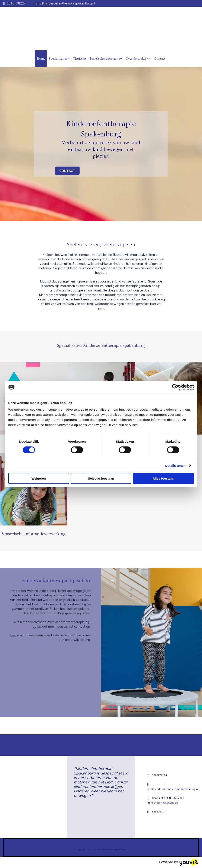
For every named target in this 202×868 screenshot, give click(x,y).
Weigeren (39, 478)
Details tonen (175, 465)
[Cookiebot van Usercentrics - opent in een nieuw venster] (175, 387)
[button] (67, 171)
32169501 (158, 812)
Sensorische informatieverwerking (34, 534)
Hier (13, 635)
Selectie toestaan (101, 478)
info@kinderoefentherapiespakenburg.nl (65, 3)
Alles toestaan (163, 478)
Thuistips (80, 59)
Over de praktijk (137, 59)
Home (41, 59)
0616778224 (16, 3)
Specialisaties (58, 59)
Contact (160, 59)
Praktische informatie (105, 59)
